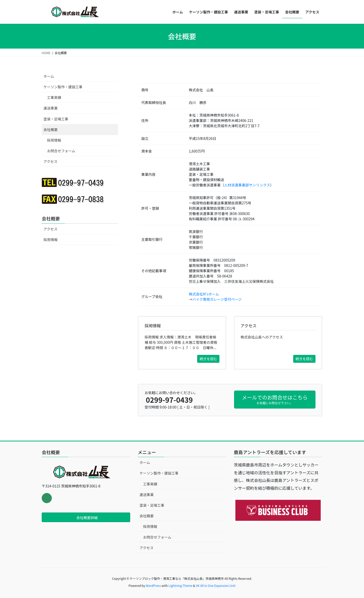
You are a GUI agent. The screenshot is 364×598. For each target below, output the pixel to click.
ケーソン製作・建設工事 (63, 87)
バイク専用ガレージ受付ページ (217, 299)
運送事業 (51, 108)
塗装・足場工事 (56, 119)
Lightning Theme (180, 585)
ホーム (49, 76)
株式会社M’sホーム (204, 294)
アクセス (50, 161)
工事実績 (54, 97)
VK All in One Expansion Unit (216, 585)
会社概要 (51, 130)
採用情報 (54, 140)
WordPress (153, 585)
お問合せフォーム (61, 151)
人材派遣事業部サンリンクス (247, 185)
